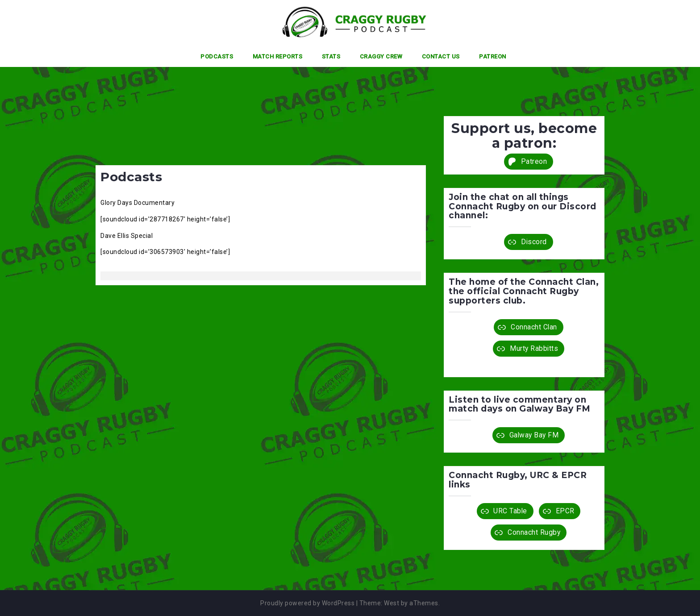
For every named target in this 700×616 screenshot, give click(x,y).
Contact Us (441, 56)
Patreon (493, 56)
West (392, 603)
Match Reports (278, 56)
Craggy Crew (381, 56)
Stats (331, 56)
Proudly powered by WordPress (307, 603)
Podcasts (217, 56)
